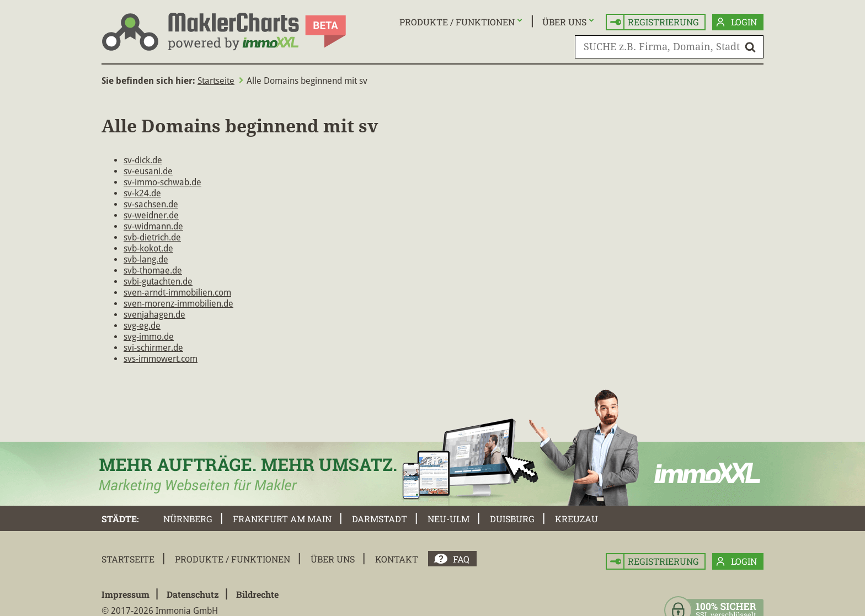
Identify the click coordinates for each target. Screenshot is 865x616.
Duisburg (512, 519)
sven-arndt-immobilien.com (177, 293)
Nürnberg (188, 519)
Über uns (564, 22)
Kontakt (397, 559)
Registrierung (655, 22)
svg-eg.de (142, 326)
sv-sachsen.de (151, 204)
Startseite (216, 81)
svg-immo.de (149, 337)
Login (737, 22)
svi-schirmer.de (153, 348)
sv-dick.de (143, 160)
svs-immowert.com (161, 359)
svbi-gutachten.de (158, 282)
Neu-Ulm (448, 519)
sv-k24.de (142, 193)
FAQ (461, 559)
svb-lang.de (146, 259)
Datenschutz (193, 594)
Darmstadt (380, 519)
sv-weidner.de (151, 215)
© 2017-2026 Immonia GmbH (160, 611)
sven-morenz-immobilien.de (178, 304)
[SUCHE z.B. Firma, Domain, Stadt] (669, 47)
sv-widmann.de (153, 226)
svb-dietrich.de (152, 237)
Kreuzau (576, 519)
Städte (119, 519)
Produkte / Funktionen (457, 22)
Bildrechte (257, 594)
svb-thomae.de (153, 270)
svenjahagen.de (154, 315)
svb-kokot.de (148, 248)
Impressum (126, 594)
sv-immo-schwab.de (162, 182)
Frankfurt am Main (282, 519)
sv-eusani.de (148, 171)
